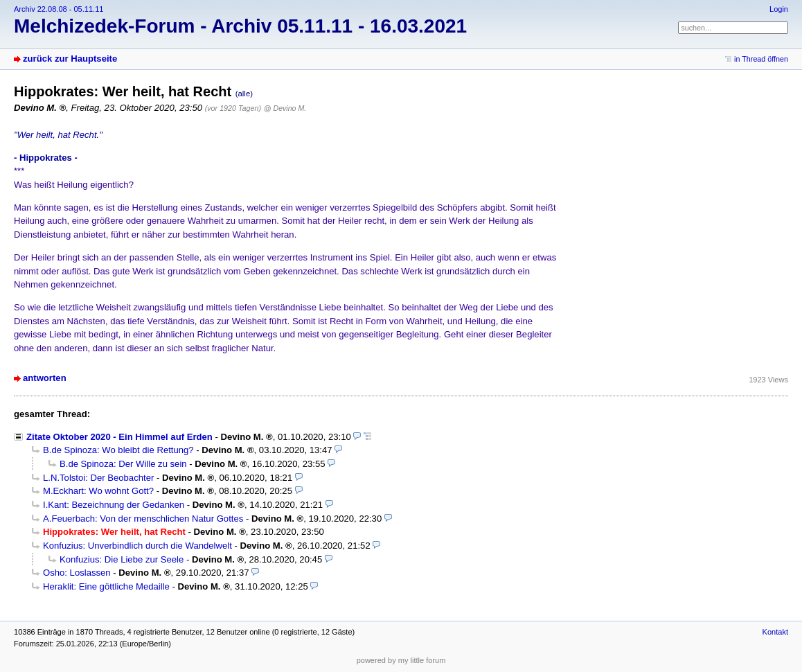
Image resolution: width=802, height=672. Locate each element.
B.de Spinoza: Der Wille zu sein (123, 464)
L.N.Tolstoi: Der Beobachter (98, 478)
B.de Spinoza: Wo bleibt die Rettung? (118, 450)
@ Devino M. (285, 108)
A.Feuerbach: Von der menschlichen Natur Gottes (143, 519)
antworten (45, 378)
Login (779, 9)
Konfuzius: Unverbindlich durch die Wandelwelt (137, 546)
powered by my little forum (401, 660)
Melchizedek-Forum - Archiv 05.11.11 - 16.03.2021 (240, 26)
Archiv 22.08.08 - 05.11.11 (59, 9)
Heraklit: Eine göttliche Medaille (106, 586)
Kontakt (775, 632)
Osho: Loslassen (77, 573)
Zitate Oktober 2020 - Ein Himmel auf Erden (119, 437)
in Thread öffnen (761, 59)
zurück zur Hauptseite (70, 59)
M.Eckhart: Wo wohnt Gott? (98, 491)
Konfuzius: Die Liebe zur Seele (122, 559)
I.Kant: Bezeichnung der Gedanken (114, 505)
